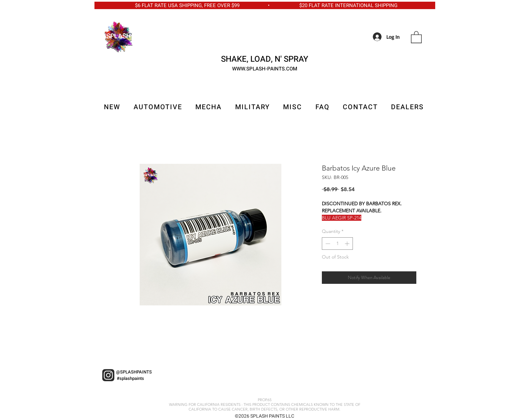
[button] (416, 37)
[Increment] (348, 244)
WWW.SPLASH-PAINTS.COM (265, 69)
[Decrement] (327, 244)
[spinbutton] (337, 244)
